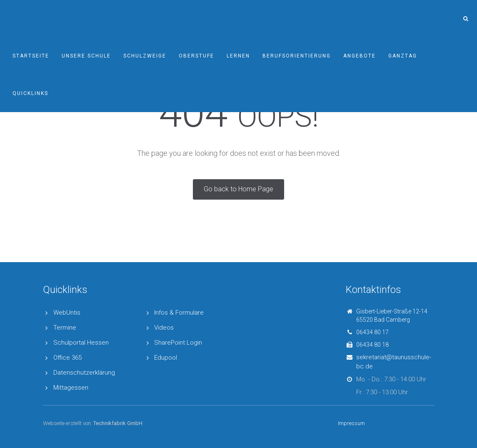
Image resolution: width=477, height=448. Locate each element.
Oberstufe (196, 56)
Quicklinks (30, 93)
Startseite (31, 56)
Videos (164, 328)
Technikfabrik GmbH (118, 423)
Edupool (166, 358)
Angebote (360, 56)
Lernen (238, 56)
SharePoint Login (178, 343)
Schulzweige (145, 56)
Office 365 (67, 358)
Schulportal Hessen (81, 343)
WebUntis (67, 313)
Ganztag (403, 56)
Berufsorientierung (297, 56)
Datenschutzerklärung (84, 373)
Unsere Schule (86, 56)
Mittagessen (71, 388)
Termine (65, 328)
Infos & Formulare (179, 313)
